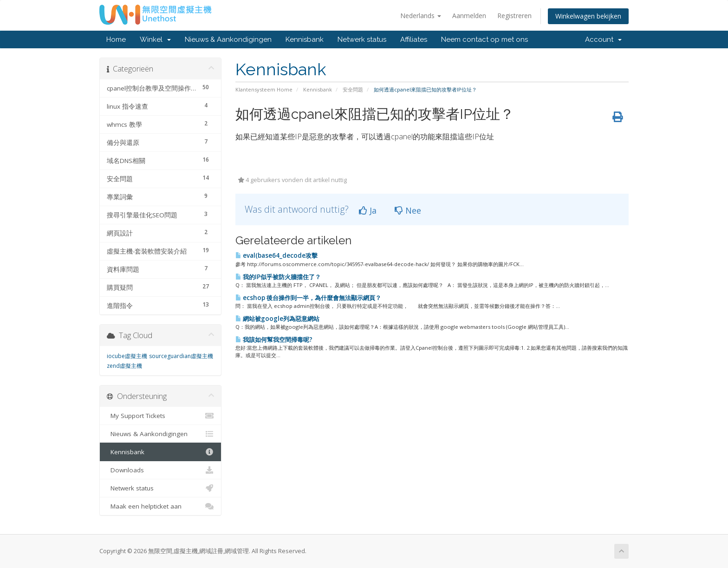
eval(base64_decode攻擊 (276, 255)
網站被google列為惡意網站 (277, 319)
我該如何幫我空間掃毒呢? (274, 339)
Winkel (155, 39)
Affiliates (414, 39)
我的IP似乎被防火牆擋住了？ (278, 277)
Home (116, 39)
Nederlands (421, 16)
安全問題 (353, 89)
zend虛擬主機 (124, 366)
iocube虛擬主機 (127, 356)
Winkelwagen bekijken (588, 16)
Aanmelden (469, 16)
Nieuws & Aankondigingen (228, 39)
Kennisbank (305, 39)
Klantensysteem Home (264, 89)
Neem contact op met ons (484, 39)
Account (603, 39)
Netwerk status (362, 39)
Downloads (160, 470)
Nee (408, 210)
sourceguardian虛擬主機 (181, 356)
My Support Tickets (160, 416)
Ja (368, 210)
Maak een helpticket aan (160, 506)
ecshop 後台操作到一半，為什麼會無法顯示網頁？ (308, 298)
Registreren (514, 16)
